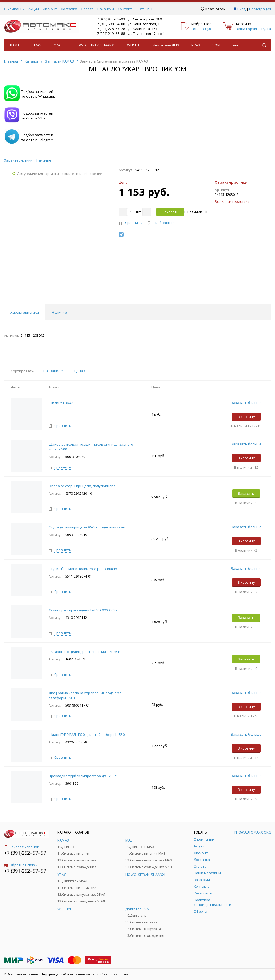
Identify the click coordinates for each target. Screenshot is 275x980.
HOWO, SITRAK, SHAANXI (95, 45)
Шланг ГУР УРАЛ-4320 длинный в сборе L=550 (87, 735)
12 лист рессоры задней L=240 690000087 (83, 610)
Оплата (87, 9)
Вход (242, 9)
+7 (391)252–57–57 (25, 853)
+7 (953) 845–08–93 (110, 19)
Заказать (170, 212)
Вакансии (106, 9)
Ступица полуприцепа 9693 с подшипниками (87, 527)
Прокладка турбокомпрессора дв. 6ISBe (83, 776)
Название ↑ (53, 371)
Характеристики (18, 160)
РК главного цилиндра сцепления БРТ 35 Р (84, 652)
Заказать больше (246, 403)
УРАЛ (58, 45)
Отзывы (145, 9)
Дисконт (50, 9)
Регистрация (260, 9)
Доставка (69, 9)
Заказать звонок (21, 847)
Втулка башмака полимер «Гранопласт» (83, 569)
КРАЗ (196, 45)
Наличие (44, 160)
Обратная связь (21, 865)
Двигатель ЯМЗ (166, 45)
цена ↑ (80, 371)
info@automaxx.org (252, 832)
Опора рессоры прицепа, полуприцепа (82, 486)
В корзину (246, 417)
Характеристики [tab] (25, 312)
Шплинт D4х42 (61, 403)
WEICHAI (134, 45)
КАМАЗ (16, 45)
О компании (14, 9)
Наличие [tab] (59, 312)
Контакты (126, 9)
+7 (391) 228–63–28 (110, 29)
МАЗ (38, 45)
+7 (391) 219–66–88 (110, 34)
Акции (34, 9)
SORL (217, 45)
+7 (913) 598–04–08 (110, 24)
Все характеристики (232, 201)
